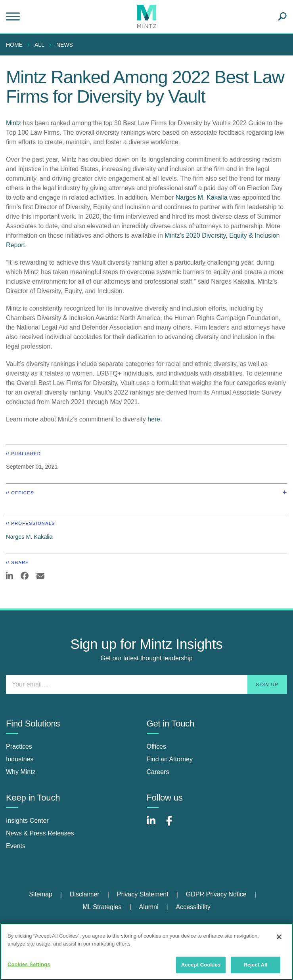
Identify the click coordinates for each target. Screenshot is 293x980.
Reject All (255, 965)
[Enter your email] (146, 684)
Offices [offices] (157, 746)
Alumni (149, 907)
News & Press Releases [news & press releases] (40, 833)
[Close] (279, 937)
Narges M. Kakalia (202, 197)
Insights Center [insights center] (27, 821)
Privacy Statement (143, 894)
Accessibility (193, 907)
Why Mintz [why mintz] (21, 772)
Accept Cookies (201, 965)
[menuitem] (16, 45)
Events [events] (16, 846)
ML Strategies (102, 907)
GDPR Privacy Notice (216, 894)
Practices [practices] (19, 746)
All (39, 45)
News (65, 45)
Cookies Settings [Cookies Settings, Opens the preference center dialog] (29, 964)
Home (14, 45)
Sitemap (41, 894)
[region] (146, 951)
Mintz (13, 123)
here (154, 419)
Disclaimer (85, 894)
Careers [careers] (158, 772)
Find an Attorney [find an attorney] (170, 759)
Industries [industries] (20, 759)
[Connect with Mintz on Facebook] (174, 825)
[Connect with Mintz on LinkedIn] (155, 825)
